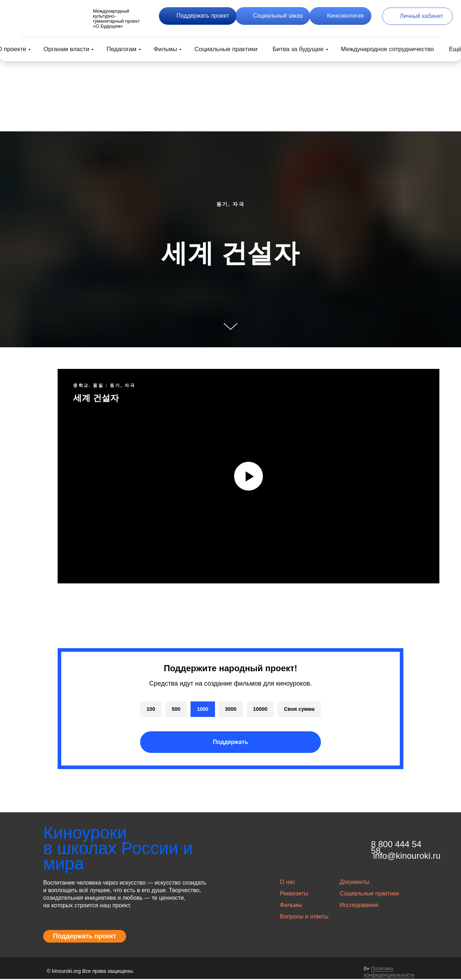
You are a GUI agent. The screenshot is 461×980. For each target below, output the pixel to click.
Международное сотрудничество (388, 49)
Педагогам (122, 49)
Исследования (359, 906)
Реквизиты (294, 895)
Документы (354, 883)
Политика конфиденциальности (389, 973)
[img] (50, 16)
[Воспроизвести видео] (249, 476)
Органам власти (66, 49)
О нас (288, 883)
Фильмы (165, 49)
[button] (198, 16)
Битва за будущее (298, 49)
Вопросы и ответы (304, 918)
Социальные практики (226, 49)
